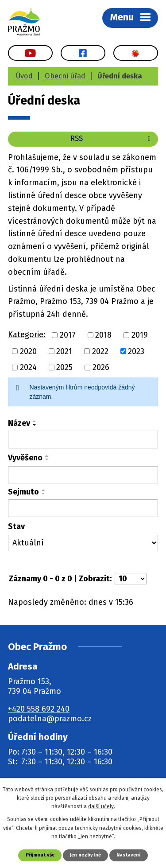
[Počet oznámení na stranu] (131, 579)
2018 (103, 335)
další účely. (102, 806)
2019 (140, 335)
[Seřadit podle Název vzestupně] (35, 421)
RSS (112, 138)
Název (19, 423)
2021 (64, 351)
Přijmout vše (40, 855)
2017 (68, 335)
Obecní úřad (65, 76)
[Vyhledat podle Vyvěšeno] (83, 475)
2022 (100, 351)
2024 (28, 367)
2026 (101, 367)
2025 (64, 367)
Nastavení (128, 855)
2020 (28, 351)
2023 (136, 351)
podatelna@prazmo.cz (50, 719)
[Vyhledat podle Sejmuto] (83, 508)
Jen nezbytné (85, 855)
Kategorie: (27, 335)
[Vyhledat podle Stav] (83, 543)
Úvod (24, 76)
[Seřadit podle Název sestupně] (35, 425)
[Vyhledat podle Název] (83, 440)
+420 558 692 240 (39, 709)
